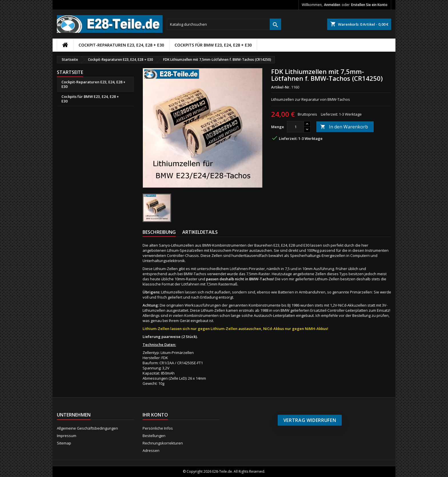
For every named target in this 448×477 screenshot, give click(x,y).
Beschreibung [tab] (159, 232)
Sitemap (64, 443)
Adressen (151, 450)
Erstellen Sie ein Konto (369, 5)
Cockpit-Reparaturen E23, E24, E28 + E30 (121, 45)
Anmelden (332, 5)
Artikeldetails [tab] (200, 232)
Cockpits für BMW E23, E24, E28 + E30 (213, 45)
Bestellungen (154, 436)
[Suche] (224, 24)
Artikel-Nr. (281, 87)
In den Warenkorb (344, 127)
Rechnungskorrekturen (163, 443)
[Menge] (295, 127)
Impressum (67, 436)
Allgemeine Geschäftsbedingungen (87, 428)
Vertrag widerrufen (310, 420)
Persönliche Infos (158, 428)
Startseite (70, 72)
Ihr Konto (155, 415)
